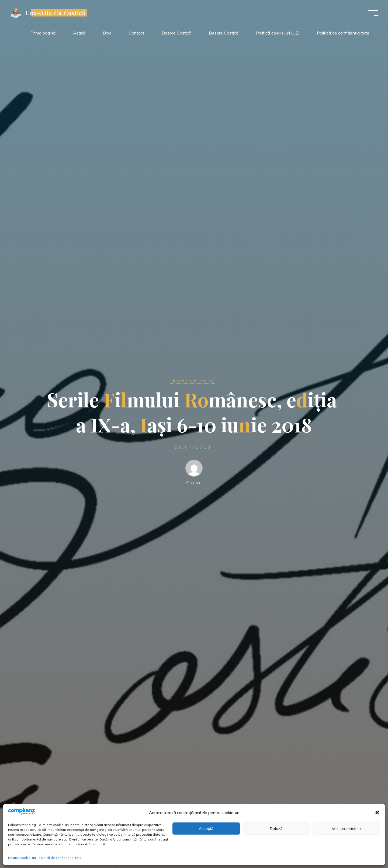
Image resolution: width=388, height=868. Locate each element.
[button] (377, 812)
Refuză (276, 829)
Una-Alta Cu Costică (56, 13)
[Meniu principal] (372, 13)
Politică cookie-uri (22, 858)
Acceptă (206, 829)
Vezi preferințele (346, 829)
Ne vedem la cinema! (193, 380)
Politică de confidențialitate (60, 858)
